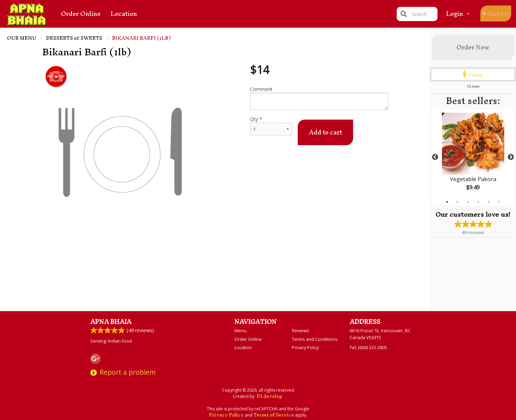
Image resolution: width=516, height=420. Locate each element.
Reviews (301, 330)
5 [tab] (489, 202)
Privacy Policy (305, 347)
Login (455, 14)
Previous (435, 157)
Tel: (368, 347)
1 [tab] (447, 202)
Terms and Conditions (315, 339)
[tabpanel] (473, 157)
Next (511, 157)
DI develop (269, 396)
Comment (319, 98)
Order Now (473, 47)
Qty (271, 126)
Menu (241, 330)
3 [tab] (468, 202)
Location (124, 14)
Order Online (81, 14)
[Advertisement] (215, 252)
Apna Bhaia (111, 322)
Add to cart (325, 132)
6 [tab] (499, 202)
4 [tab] (478, 202)
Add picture (56, 76)
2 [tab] (458, 202)
